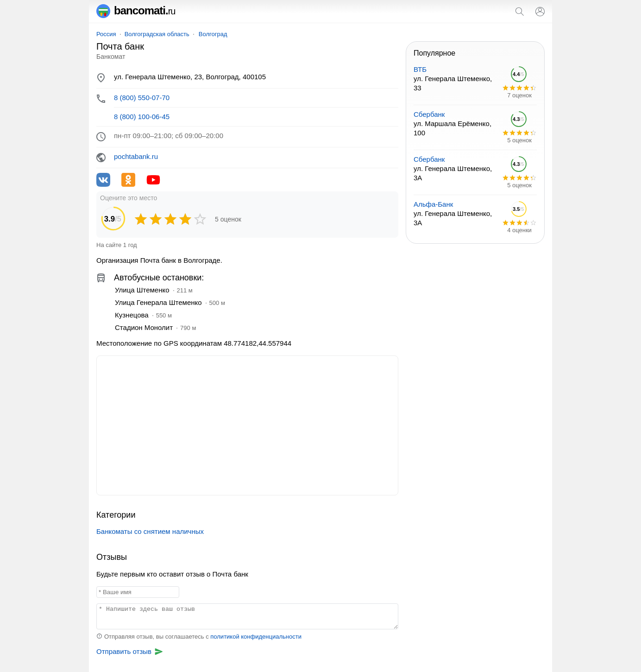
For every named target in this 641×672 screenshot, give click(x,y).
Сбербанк (429, 114)
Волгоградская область (157, 34)
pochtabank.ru (136, 156)
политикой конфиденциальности (256, 637)
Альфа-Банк (433, 204)
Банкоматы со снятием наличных (150, 531)
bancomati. (136, 10)
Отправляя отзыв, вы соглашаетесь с (199, 637)
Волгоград (213, 34)
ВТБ (420, 69)
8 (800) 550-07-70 (142, 98)
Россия (106, 34)
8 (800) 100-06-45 (142, 117)
